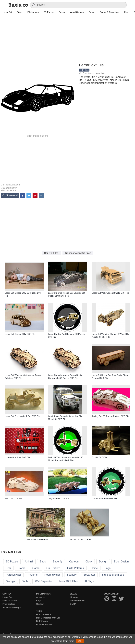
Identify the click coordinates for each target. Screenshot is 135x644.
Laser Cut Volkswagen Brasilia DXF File (110, 293)
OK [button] (80, 641)
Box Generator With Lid (48, 618)
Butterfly (57, 562)
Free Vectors (9, 604)
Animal (29, 562)
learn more (69, 641)
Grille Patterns (76, 568)
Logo (108, 568)
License (74, 597)
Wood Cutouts (77, 12)
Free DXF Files (10, 601)
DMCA (73, 604)
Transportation (12, 185)
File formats (33, 12)
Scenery (72, 575)
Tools (20, 12)
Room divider (52, 575)
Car (3, 185)
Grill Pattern (53, 568)
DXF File (84, 70)
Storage (11, 581)
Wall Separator (44, 581)
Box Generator (44, 614)
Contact (40, 604)
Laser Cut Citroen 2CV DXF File (20, 334)
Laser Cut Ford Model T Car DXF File (23, 416)
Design (103, 562)
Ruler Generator (44, 625)
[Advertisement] (67, 39)
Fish (8, 568)
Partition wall (13, 575)
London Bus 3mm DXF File (18, 457)
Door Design (121, 562)
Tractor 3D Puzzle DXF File (105, 498)
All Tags (89, 581)
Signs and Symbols (113, 575)
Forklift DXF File (99, 457)
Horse (94, 568)
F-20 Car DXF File (13, 498)
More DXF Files (68, 581)
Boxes (62, 12)
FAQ (38, 601)
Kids (126, 12)
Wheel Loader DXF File (81, 540)
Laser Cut (7, 12)
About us (41, 597)
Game (36, 568)
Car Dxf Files (51, 253)
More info (100, 73)
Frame (22, 568)
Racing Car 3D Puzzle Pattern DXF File (110, 416)
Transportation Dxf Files (78, 253)
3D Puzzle (49, 12)
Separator (89, 575)
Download (10, 195)
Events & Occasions (109, 12)
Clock (89, 562)
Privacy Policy (77, 601)
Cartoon (74, 562)
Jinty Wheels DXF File (59, 498)
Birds (43, 562)
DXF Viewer (42, 621)
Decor (92, 12)
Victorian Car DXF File (37, 540)
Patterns (33, 575)
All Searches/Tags (12, 607)
